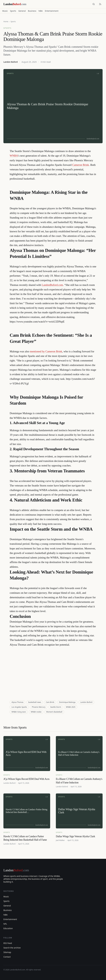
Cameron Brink (81, 165)
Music (5, 11)
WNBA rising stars (19, 712)
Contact (7, 957)
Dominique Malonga (67, 702)
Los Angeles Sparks (19, 707)
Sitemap (7, 952)
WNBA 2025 (71, 707)
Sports (13, 11)
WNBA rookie (36, 712)
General (22, 11)
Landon (16, 870)
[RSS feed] (100, 4)
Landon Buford (11, 62)
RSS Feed (8, 943)
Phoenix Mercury (39, 707)
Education (8, 928)
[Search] (94, 4)
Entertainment (52, 11)
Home (6, 22)
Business (32, 11)
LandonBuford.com (52, 285)
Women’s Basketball (54, 712)
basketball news (35, 702)
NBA (41, 11)
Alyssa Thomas (17, 702)
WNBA (14, 156)
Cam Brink (50, 702)
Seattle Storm (56, 707)
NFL (5, 924)
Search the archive (12, 948)
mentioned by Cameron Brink (46, 351)
